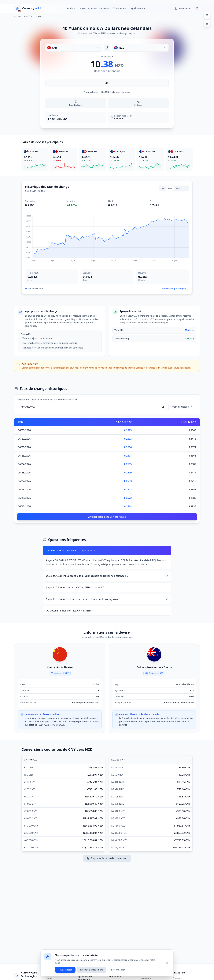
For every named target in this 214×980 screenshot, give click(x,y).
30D (170, 188)
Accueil (18, 16)
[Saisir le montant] (107, 83)
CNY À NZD (30, 16)
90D (178, 188)
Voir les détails (182, 407)
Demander (146, 979)
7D (162, 188)
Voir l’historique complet (175, 289)
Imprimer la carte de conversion (107, 858)
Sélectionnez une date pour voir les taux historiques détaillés (48, 400)
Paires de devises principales (94, 8)
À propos (177, 979)
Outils (49, 979)
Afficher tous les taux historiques (107, 517)
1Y (185, 188)
